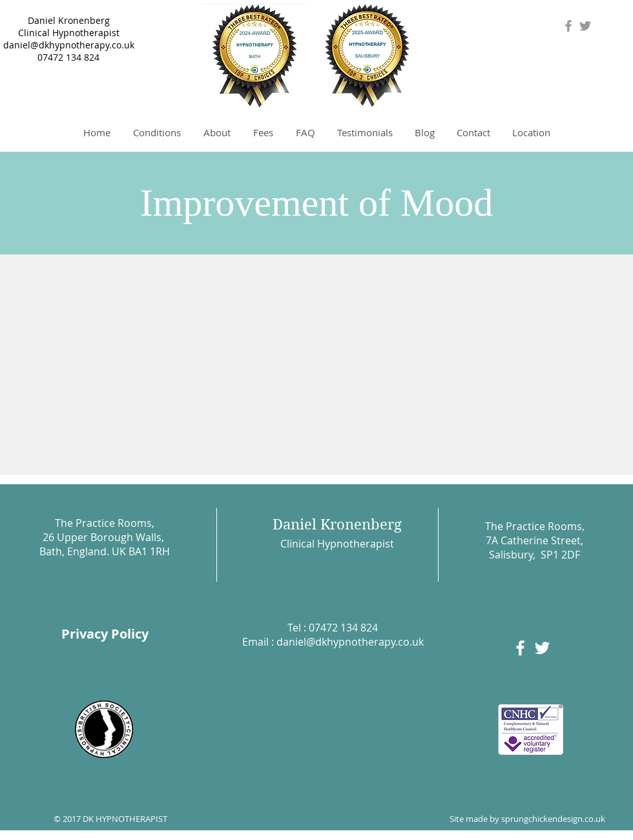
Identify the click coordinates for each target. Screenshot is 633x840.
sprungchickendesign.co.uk (553, 819)
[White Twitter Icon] (542, 648)
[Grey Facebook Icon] (568, 26)
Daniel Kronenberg (69, 20)
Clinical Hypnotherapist (69, 33)
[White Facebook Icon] (520, 648)
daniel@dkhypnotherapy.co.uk (69, 45)
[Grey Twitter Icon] (585, 26)
